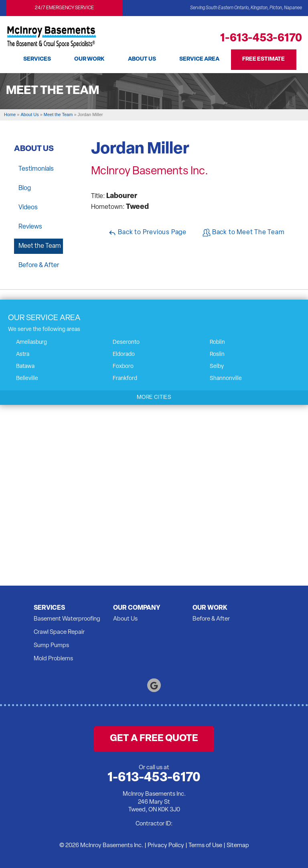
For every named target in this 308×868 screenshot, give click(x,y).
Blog (25, 188)
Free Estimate (265, 59)
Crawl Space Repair (59, 632)
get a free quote (154, 739)
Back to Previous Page (147, 233)
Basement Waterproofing (67, 619)
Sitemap (238, 846)
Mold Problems (53, 659)
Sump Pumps (51, 646)
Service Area (200, 59)
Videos (28, 208)
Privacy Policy (166, 846)
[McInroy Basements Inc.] (51, 35)
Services (36, 59)
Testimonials (36, 169)
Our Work (89, 59)
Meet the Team (40, 246)
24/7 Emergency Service (64, 8)
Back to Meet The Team (244, 233)
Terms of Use (205, 846)
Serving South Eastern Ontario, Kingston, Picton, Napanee (246, 8)
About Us (142, 59)
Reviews (30, 227)
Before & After (39, 266)
